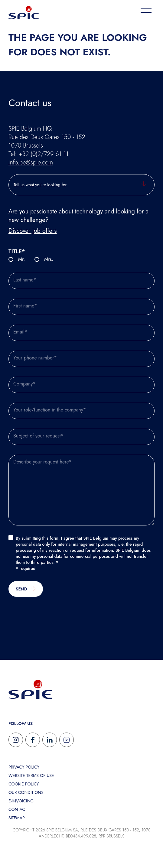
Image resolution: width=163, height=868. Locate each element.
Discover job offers (33, 231)
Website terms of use (31, 775)
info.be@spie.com (31, 163)
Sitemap (17, 818)
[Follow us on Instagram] (16, 740)
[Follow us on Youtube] (67, 740)
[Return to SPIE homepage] (30, 689)
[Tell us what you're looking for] (81, 185)
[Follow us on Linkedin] (50, 740)
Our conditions (26, 792)
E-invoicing (21, 801)
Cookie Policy (24, 784)
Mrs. (49, 259)
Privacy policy (24, 767)
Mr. (21, 259)
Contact (18, 809)
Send (26, 589)
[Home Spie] (24, 12)
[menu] (146, 12)
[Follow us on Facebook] (33, 740)
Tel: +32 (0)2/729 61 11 (39, 154)
